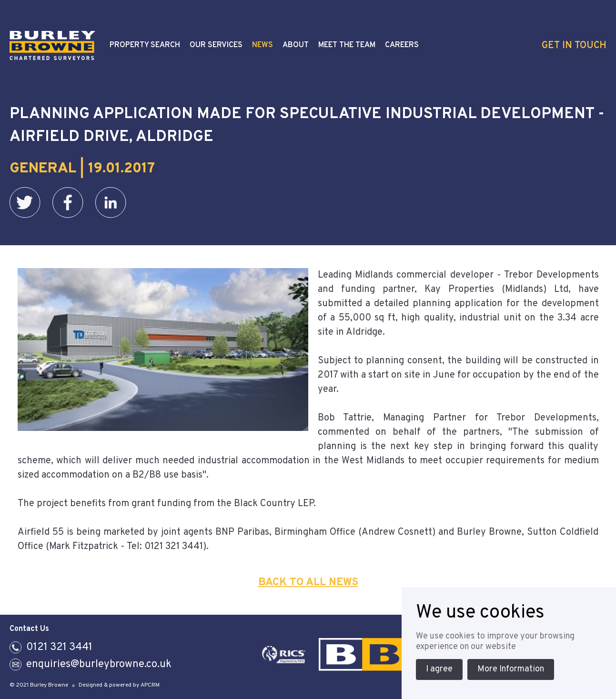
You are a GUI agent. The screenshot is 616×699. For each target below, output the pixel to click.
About (296, 45)
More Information (511, 669)
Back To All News (308, 583)
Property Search (145, 45)
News (263, 45)
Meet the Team (347, 45)
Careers (402, 45)
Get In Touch (574, 46)
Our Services (216, 45)
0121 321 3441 (59, 647)
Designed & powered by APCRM (119, 685)
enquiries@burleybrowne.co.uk (99, 664)
